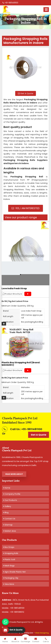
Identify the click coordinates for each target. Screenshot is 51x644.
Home (7, 488)
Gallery (7, 506)
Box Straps (9, 547)
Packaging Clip (11, 578)
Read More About (14, 474)
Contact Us (9, 519)
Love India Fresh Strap (14, 289)
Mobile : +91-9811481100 (13, 608)
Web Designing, (42, 633)
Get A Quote (26, 93)
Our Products (10, 500)
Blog (6, 512)
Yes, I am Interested (26, 208)
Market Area (10, 531)
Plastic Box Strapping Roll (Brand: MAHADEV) (21, 364)
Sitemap (8, 525)
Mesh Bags (9, 566)
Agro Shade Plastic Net (15, 572)
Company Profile (12, 494)
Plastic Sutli (9, 559)
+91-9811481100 (10, 3)
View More (9, 584)
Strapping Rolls (11, 553)
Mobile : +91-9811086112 (13, 612)
